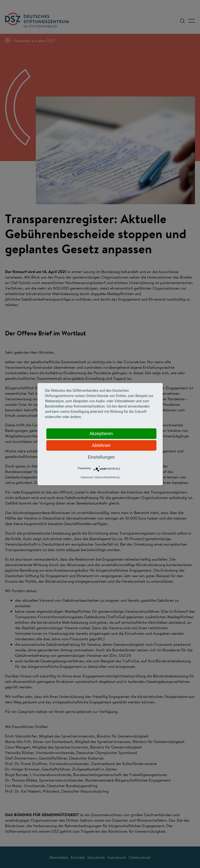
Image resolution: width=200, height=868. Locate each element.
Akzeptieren (101, 433)
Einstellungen (101, 457)
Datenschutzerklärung (107, 477)
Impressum (87, 477)
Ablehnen (101, 445)
